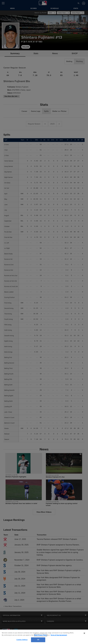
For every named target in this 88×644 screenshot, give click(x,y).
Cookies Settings (22, 640)
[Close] (84, 633)
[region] (44, 637)
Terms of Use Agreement (59, 635)
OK (38, 640)
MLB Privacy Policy (41, 635)
